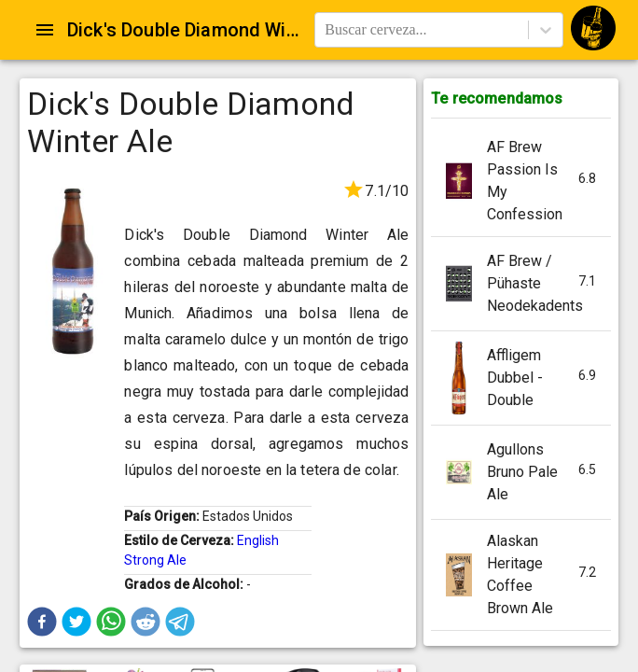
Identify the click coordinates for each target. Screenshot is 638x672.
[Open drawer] (45, 30)
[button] (42, 622)
